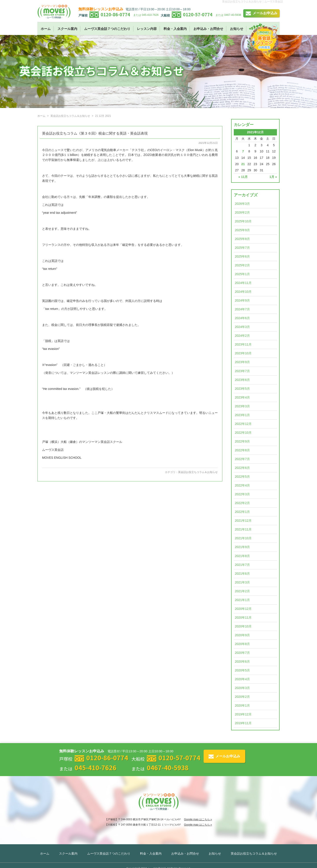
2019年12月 (243, 714)
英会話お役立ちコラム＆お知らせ (198, 472)
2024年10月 (243, 292)
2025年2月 (242, 265)
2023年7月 (242, 371)
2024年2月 (242, 336)
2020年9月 (242, 635)
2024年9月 (242, 300)
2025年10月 (243, 221)
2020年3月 (242, 688)
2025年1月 (242, 274)
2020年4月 (242, 679)
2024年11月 (243, 283)
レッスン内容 (147, 29)
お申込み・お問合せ (208, 29)
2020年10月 (243, 626)
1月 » (273, 177)
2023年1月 (242, 415)
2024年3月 (242, 327)
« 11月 (243, 177)
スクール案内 (67, 29)
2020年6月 (242, 662)
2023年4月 (242, 397)
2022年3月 (242, 494)
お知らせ (237, 29)
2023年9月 (242, 362)
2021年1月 (242, 600)
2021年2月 (242, 591)
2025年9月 (242, 230)
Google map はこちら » (198, 819)
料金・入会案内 (175, 29)
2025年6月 (242, 256)
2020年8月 (242, 644)
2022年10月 (243, 433)
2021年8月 (242, 556)
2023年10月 (243, 353)
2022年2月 (242, 503)
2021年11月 (243, 529)
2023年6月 (242, 380)
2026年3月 (242, 204)
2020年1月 (242, 705)
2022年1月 (242, 512)
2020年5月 (242, 670)
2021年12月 (243, 521)
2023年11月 (243, 344)
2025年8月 (242, 239)
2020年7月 (242, 653)
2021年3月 (242, 582)
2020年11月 (243, 618)
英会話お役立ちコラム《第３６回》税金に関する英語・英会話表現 (95, 133)
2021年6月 (242, 574)
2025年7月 (242, 248)
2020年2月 (242, 697)
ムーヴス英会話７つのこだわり (107, 29)
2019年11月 (243, 723)
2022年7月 (242, 459)
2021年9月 (242, 547)
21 (243, 164)
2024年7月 (242, 309)
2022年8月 (242, 450)
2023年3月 (242, 406)
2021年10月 (243, 538)
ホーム (46, 29)
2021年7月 (242, 565)
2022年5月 (242, 477)
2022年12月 (243, 424)
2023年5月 (242, 389)
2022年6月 (242, 468)
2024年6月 (242, 318)
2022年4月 (242, 485)
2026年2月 (242, 212)
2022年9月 (242, 441)
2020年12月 (243, 609)
